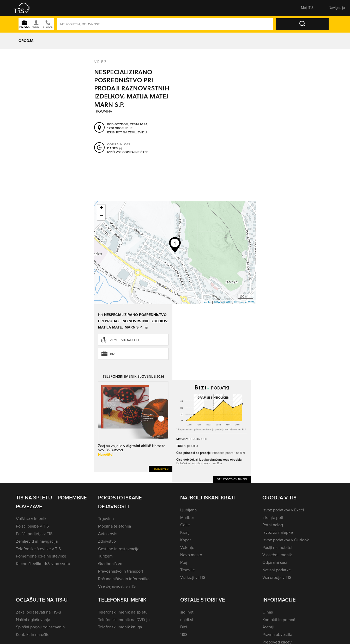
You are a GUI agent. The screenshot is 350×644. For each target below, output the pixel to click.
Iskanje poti (273, 518)
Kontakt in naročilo (33, 634)
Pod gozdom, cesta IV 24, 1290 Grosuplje (128, 126)
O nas (268, 612)
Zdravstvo (107, 541)
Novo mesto (191, 555)
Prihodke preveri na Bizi (229, 453)
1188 (184, 634)
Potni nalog (273, 525)
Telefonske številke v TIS (38, 549)
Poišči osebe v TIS (32, 526)
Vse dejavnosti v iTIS (117, 586)
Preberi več (161, 469)
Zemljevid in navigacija (37, 541)
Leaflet (207, 302)
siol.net (187, 612)
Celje (185, 525)
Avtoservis (108, 534)
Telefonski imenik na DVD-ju (124, 620)
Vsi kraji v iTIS (193, 577)
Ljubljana (188, 510)
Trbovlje (188, 570)
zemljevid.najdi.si (125, 340)
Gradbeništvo (110, 564)
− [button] (101, 216)
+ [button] (101, 208)
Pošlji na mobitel (277, 547)
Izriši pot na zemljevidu (127, 132)
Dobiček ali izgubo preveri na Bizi (199, 463)
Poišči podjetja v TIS (34, 534)
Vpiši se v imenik (31, 519)
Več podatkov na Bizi (232, 479)
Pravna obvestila (277, 634)
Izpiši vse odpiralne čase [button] (128, 152)
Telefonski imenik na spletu (123, 612)
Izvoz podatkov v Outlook (286, 540)
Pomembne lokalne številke (41, 556)
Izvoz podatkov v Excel (283, 510)
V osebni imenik (277, 555)
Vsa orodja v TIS (277, 577)
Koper (186, 540)
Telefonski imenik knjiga (120, 627)
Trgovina (106, 519)
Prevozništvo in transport (121, 571)
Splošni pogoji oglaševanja (40, 627)
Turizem (105, 556)
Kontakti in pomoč (279, 620)
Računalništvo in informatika (124, 579)
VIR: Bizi (101, 62)
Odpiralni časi (275, 562)
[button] (25, 8)
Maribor (187, 518)
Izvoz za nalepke (278, 532)
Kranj (185, 532)
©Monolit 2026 (223, 302)
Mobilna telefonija (114, 526)
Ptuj (184, 562)
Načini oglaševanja (33, 620)
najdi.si (187, 620)
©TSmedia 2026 (244, 302)
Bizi (113, 354)
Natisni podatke (277, 570)
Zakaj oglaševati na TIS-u (38, 612)
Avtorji (268, 627)
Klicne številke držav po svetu (43, 564)
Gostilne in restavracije (119, 549)
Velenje (187, 547)
